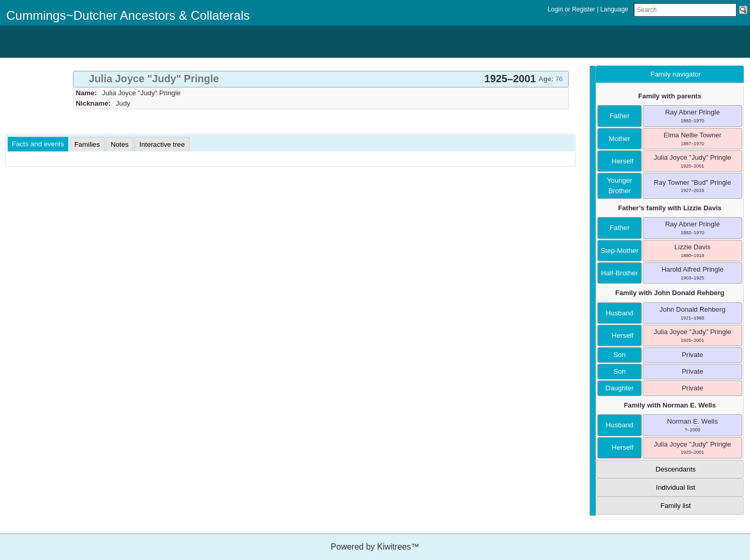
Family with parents (670, 96)
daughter (619, 388)
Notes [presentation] (119, 144)
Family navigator (676, 74)
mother (620, 139)
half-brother (620, 273)
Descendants (676, 469)
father (619, 116)
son (620, 355)
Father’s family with (670, 208)
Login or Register (572, 9)
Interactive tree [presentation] (162, 144)
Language (614, 9)
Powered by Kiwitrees (375, 547)
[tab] (321, 79)
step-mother (620, 251)
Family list (676, 506)
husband (620, 313)
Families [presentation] (87, 144)
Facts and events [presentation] (38, 144)
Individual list (676, 487)
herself (620, 161)
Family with (670, 293)
